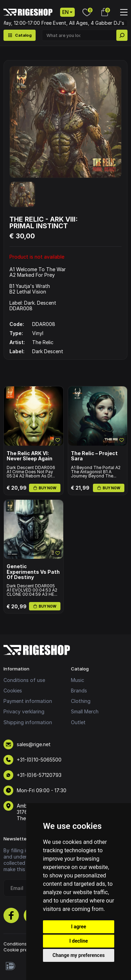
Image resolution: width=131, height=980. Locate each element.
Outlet (78, 722)
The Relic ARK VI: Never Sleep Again (30, 456)
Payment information (28, 701)
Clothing (81, 701)
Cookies (13, 691)
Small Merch (85, 711)
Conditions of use (24, 680)
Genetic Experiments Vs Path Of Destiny (33, 572)
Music (78, 680)
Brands (79, 691)
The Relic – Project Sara (94, 456)
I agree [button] (78, 927)
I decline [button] (78, 941)
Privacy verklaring (24, 711)
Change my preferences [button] (78, 955)
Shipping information (28, 722)
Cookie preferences (26, 950)
